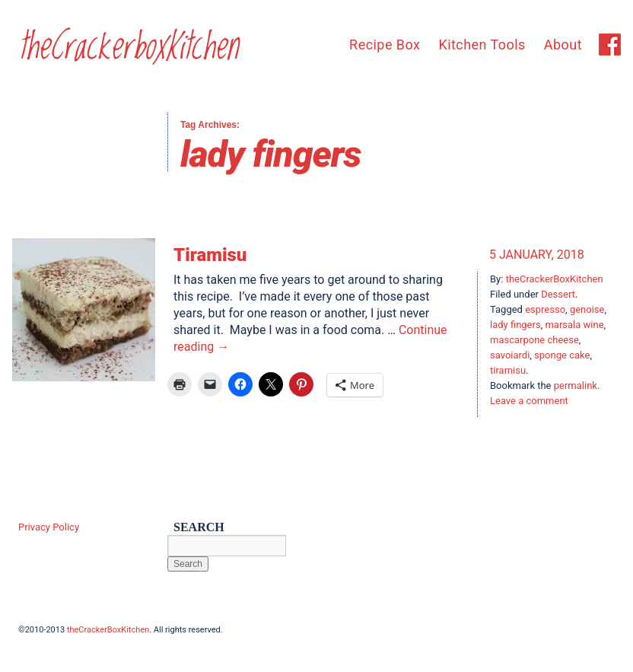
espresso (545, 309)
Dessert (558, 294)
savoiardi (510, 355)
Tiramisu (210, 255)
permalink (576, 385)
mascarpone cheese (534, 340)
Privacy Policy (49, 527)
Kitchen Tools (482, 45)
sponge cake (562, 355)
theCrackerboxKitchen (128, 48)
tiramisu (508, 370)
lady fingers (515, 325)
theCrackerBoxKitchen (555, 279)
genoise (587, 309)
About (563, 45)
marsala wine (574, 325)
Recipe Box (385, 45)
